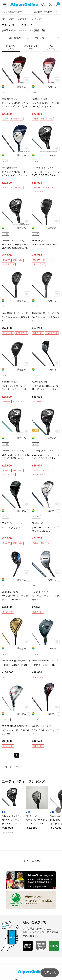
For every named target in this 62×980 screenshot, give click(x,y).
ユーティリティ (38, 19)
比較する (22, 87)
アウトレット (31, 47)
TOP (3, 19)
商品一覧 (11, 47)
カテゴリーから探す (31, 861)
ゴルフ (11, 19)
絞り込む (18, 38)
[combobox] (16, 12)
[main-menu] (5, 5)
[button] (58, 810)
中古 (51, 47)
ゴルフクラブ (23, 19)
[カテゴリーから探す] (46, 12)
